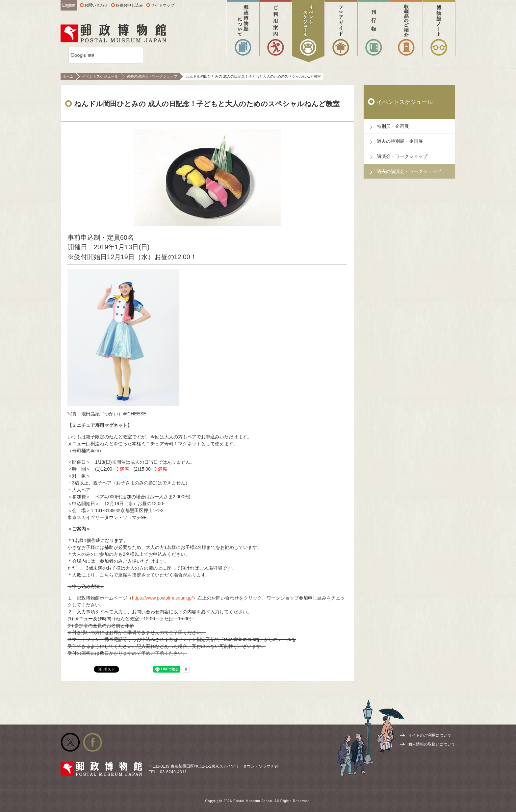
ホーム (68, 76)
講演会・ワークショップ (402, 156)
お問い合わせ (96, 5)
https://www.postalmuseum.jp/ (162, 598)
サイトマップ (163, 5)
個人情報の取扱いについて (432, 744)
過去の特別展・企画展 (400, 141)
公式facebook (92, 742)
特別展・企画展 (393, 126)
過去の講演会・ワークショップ (152, 76)
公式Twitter (70, 742)
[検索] (97, 55)
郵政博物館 (113, 33)
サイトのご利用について (430, 735)
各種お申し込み (129, 5)
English (69, 5)
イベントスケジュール (100, 76)
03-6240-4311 (173, 772)
